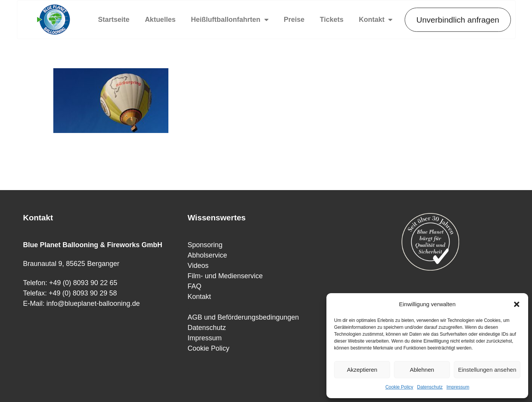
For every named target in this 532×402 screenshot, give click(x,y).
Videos (198, 266)
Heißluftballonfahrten (230, 20)
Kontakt (376, 20)
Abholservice (207, 255)
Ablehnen (422, 370)
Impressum (458, 387)
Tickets (332, 20)
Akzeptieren (362, 370)
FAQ (194, 286)
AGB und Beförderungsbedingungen (243, 317)
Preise (294, 20)
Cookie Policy (399, 387)
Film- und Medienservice (225, 276)
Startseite (114, 20)
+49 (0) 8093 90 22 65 (83, 283)
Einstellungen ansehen (487, 370)
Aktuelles (160, 20)
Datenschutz (430, 387)
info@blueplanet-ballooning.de (93, 304)
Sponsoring (205, 245)
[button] (517, 304)
